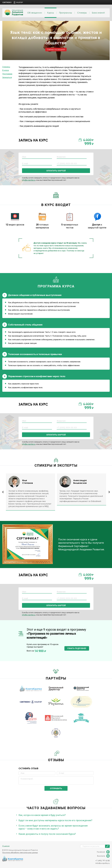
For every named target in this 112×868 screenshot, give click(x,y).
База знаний (98, 13)
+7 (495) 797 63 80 (102, 861)
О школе (6, 846)
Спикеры (82, 13)
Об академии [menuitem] (35, 13)
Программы (66, 13)
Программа (7, 74)
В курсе (6, 70)
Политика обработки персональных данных (20, 852)
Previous (3, 492)
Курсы (51, 13)
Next (109, 492)
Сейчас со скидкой (56, 49)
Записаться (7, 77)
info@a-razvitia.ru (29, 180)
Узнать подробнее (77, 648)
